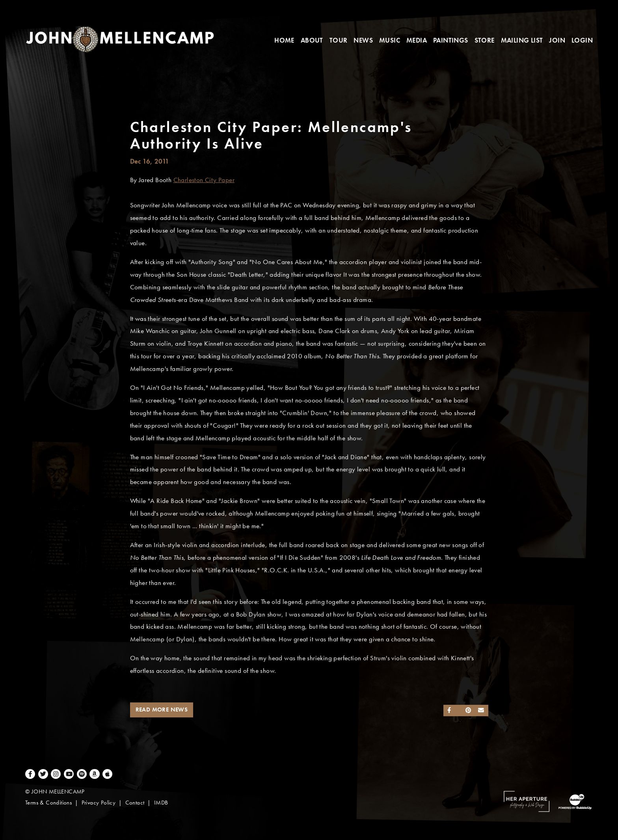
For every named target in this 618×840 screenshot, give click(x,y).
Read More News (162, 710)
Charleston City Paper (204, 180)
